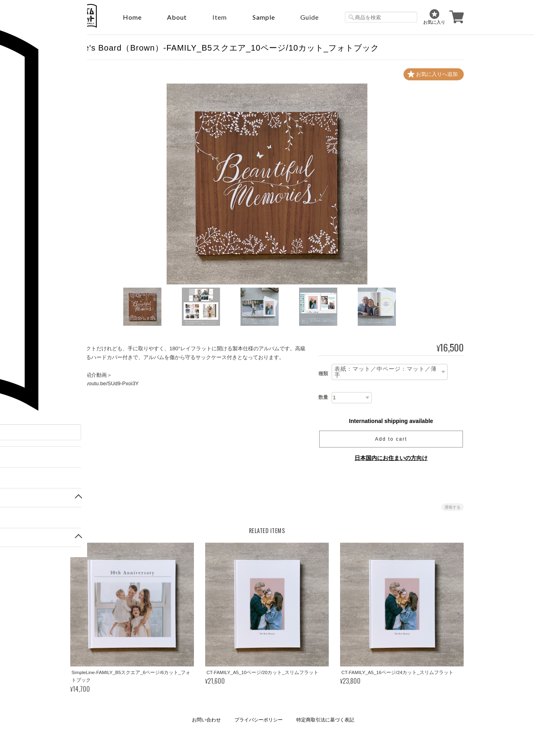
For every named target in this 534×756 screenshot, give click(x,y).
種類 (323, 374)
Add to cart (391, 439)
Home (132, 17)
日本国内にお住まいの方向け (391, 458)
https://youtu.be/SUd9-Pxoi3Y (105, 383)
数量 (323, 398)
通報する (452, 508)
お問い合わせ (206, 720)
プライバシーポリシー (259, 720)
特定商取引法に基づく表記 (325, 720)
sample (264, 17)
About (177, 17)
